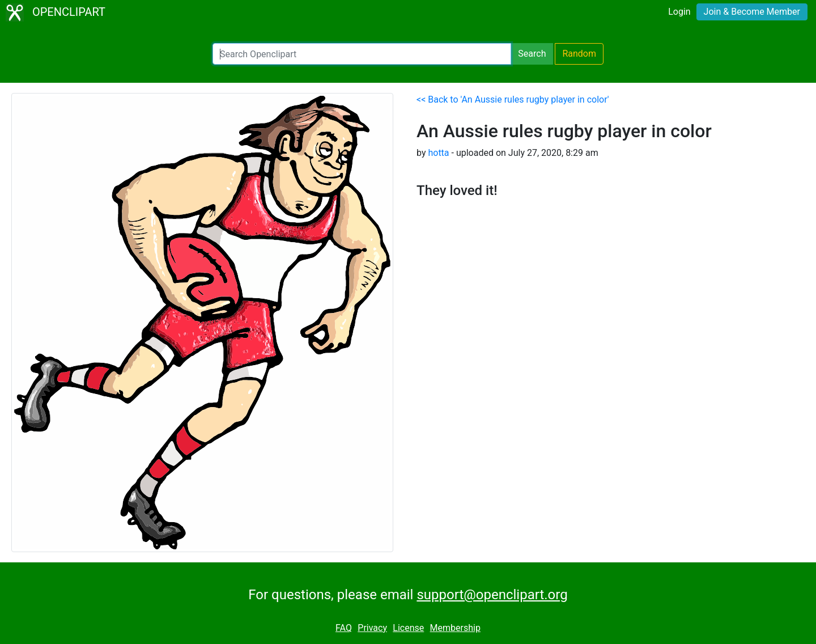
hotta (438, 153)
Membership (455, 628)
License (408, 628)
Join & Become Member (752, 12)
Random (579, 54)
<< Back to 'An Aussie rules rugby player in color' (513, 99)
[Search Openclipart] (362, 54)
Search (532, 54)
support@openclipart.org (492, 595)
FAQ (344, 628)
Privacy (372, 628)
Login (679, 12)
